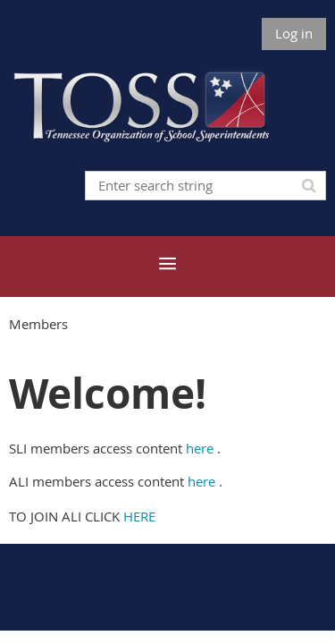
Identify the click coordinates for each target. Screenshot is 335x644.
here (200, 448)
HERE (139, 516)
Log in (294, 33)
